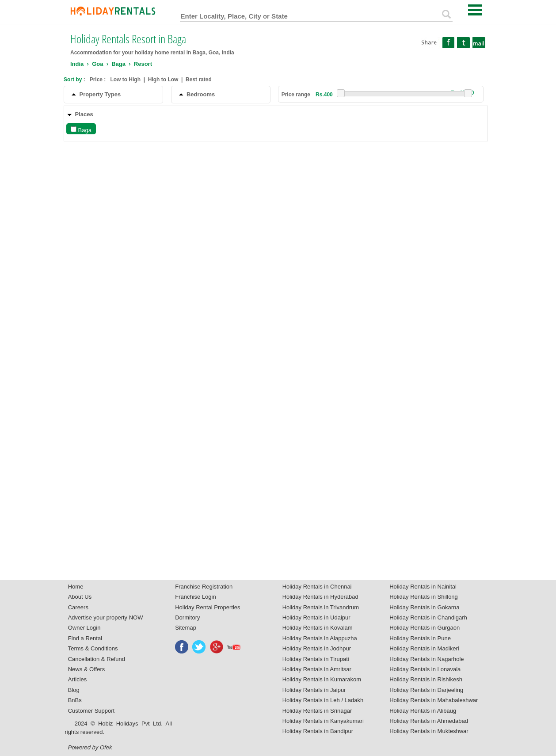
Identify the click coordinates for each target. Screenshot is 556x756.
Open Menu (475, 10)
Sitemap (186, 628)
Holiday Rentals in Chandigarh (428, 617)
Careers (78, 607)
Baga (118, 64)
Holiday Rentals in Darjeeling (426, 690)
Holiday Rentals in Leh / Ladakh (323, 700)
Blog (74, 690)
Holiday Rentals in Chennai (317, 587)
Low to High (125, 80)
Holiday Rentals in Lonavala (425, 669)
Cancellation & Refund (97, 659)
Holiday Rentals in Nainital (423, 587)
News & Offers (87, 669)
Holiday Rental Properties (208, 607)
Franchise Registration (204, 587)
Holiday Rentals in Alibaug (423, 711)
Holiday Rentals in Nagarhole (427, 659)
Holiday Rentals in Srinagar (317, 711)
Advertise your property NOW (106, 617)
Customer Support (91, 711)
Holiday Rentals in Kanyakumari (323, 721)
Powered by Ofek (90, 747)
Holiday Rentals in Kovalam (318, 628)
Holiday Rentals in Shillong (424, 597)
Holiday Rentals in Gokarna (424, 607)
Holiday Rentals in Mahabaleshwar (434, 700)
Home (76, 587)
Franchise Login (196, 597)
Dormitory (187, 617)
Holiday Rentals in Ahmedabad (429, 721)
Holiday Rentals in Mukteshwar (429, 731)
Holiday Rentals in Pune (420, 638)
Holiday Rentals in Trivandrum (321, 607)
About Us (80, 597)
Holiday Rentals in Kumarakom (322, 679)
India (77, 64)
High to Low (163, 80)
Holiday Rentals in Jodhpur (317, 648)
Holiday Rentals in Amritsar (317, 669)
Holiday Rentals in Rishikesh (426, 679)
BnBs (75, 700)
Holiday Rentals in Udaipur (316, 617)
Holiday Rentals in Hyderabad (320, 597)
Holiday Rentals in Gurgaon (425, 628)
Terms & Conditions (93, 648)
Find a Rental (85, 638)
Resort (143, 64)
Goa (97, 64)
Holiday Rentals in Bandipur (318, 731)
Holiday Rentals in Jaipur (314, 690)
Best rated (199, 80)
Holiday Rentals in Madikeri (424, 648)
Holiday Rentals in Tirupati (316, 659)
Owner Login (84, 628)
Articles (78, 679)
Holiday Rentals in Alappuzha (320, 638)
